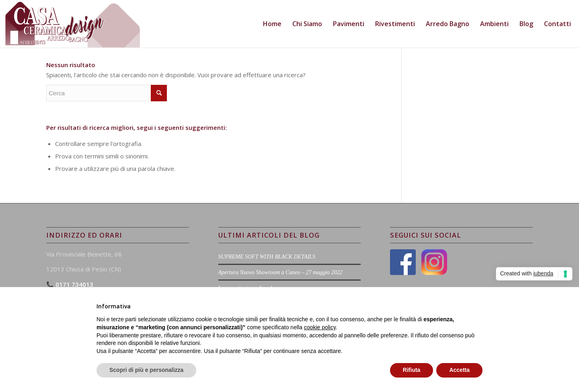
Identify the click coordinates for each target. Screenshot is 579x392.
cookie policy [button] (320, 327)
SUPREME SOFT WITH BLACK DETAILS (267, 257)
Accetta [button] (459, 370)
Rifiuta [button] (412, 370)
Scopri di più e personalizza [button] (146, 370)
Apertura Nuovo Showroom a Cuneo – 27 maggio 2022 (280, 272)
